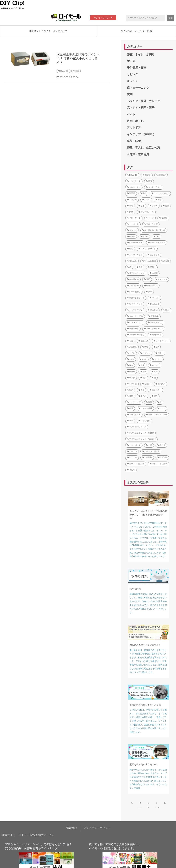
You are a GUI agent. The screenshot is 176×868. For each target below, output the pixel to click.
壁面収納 (153, 310)
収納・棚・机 (135, 121)
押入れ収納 (154, 304)
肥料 (155, 396)
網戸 (130, 390)
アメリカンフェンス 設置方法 (141, 439)
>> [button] (157, 807)
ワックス (132, 230)
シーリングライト (147, 249)
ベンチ (131, 236)
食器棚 (163, 218)
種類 (130, 396)
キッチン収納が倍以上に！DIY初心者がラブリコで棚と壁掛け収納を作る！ (148, 515)
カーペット (133, 224)
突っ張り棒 (133, 279)
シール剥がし (134, 292)
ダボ (149, 292)
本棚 (145, 347)
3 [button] (148, 803)
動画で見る (156, 335)
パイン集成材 (145, 408)
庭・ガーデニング (138, 88)
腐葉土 (152, 267)
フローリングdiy (135, 316)
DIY (156, 347)
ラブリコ (132, 384)
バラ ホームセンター (157, 415)
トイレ (131, 353)
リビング (133, 74)
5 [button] (165, 803)
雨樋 (130, 212)
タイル (146, 200)
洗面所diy (154, 316)
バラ (130, 421)
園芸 (149, 402)
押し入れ (132, 261)
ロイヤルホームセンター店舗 (136, 31)
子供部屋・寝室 (137, 68)
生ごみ (142, 396)
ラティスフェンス (136, 273)
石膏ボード (133, 329)
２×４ (131, 359)
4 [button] (157, 803)
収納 (143, 378)
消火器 (165, 261)
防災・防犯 (134, 141)
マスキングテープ (136, 298)
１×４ (143, 359)
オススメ (161, 175)
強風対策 (162, 457)
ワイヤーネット (135, 304)
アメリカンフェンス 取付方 (141, 433)
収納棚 (131, 371)
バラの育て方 (134, 415)
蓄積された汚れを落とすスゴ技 (145, 705)
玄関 (130, 94)
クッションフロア (160, 193)
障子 (141, 390)
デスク (131, 378)
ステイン (157, 359)
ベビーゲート (134, 218)
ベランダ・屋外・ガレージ (144, 101)
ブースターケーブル (154, 329)
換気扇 (161, 445)
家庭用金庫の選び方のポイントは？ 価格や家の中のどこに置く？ (78, 59)
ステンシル (154, 255)
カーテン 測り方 (151, 451)
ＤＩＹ (161, 408)
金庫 (77, 71)
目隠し (159, 353)
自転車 (154, 273)
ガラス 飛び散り (158, 464)
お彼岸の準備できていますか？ (145, 645)
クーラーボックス (157, 242)
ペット (131, 114)
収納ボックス (151, 286)
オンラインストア (103, 18)
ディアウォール (146, 212)
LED (156, 236)
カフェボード (134, 445)
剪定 (141, 365)
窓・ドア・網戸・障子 (141, 108)
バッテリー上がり (136, 335)
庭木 (130, 365)
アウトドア (134, 128)
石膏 (130, 341)
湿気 (166, 206)
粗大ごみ (132, 457)
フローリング (151, 224)
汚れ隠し (132, 347)
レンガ (154, 206)
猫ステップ (161, 279)
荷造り (131, 470)
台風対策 (147, 457)
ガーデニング (134, 402)
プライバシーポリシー (97, 828)
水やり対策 (135, 589)
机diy (166, 310)
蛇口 (149, 181)
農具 (130, 408)
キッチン (133, 81)
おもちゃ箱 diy (155, 322)
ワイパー (155, 298)
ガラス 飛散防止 (136, 464)
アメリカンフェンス (137, 427)
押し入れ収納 (149, 261)
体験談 (147, 175)
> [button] (148, 807)
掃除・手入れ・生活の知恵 (144, 148)
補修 (158, 200)
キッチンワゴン (135, 310)
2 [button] (140, 803)
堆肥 (147, 279)
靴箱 (155, 371)
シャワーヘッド (135, 255)
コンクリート (134, 181)
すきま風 (132, 200)
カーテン (132, 451)
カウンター (133, 286)
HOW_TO (64, 71)
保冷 (130, 249)
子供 (143, 193)
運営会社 (72, 828)
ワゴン (146, 384)
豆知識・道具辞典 (138, 154)
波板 (141, 206)
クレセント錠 (134, 187)
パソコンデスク (135, 322)
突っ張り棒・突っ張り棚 (154, 230)
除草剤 (144, 236)
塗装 (130, 206)
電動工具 (143, 341)
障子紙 (131, 193)
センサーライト (154, 187)
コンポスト (156, 390)
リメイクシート (161, 341)
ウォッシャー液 (135, 242)
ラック (150, 218)
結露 (143, 371)
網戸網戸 (160, 384)
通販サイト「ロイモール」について (48, 31)
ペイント (145, 353)
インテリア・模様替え (141, 134)
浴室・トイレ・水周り (141, 54)
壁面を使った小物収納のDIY (144, 764)
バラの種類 (144, 421)
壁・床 (131, 61)
